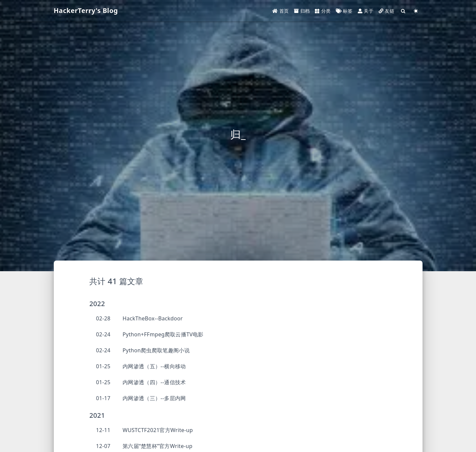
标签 (344, 11)
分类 (323, 11)
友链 (386, 11)
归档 (302, 11)
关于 (366, 11)
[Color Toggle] (416, 11)
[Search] (403, 11)
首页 (281, 11)
